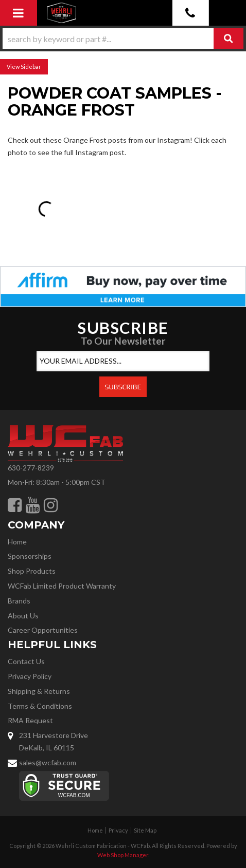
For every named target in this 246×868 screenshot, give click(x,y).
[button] (123, 39)
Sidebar (31, 67)
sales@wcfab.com (48, 762)
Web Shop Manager (123, 855)
